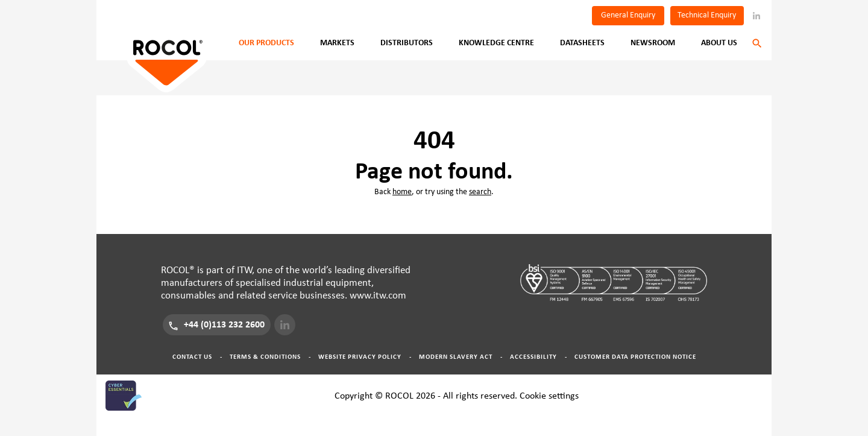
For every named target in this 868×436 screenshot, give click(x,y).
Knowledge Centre (496, 43)
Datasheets (582, 43)
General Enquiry (628, 15)
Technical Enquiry (707, 15)
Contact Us (192, 357)
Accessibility (533, 357)
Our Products (266, 43)
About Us (719, 43)
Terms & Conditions (265, 357)
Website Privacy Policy (360, 357)
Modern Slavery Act (456, 357)
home (402, 192)
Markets (337, 43)
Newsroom (653, 43)
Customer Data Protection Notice (635, 357)
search (480, 192)
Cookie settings (549, 396)
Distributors (407, 43)
